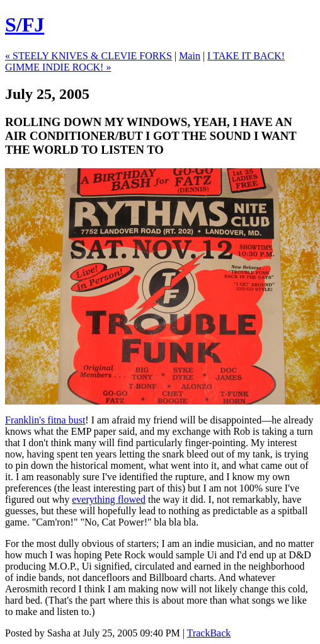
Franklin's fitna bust (45, 420)
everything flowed (109, 499)
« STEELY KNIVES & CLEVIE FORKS (89, 56)
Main (190, 56)
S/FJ (25, 25)
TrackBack (209, 633)
